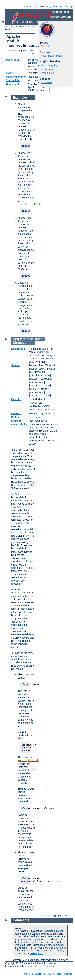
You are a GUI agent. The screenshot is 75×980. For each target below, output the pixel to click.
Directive (20, 343)
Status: (10, 73)
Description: (13, 60)
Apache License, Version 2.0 (40, 966)
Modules (28, 7)
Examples (46, 46)
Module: (16, 421)
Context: (16, 413)
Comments (47, 82)
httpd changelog (49, 65)
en (31, 51)
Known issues (48, 69)
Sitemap (68, 7)
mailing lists (36, 953)
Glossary (58, 7)
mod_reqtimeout (28, 760)
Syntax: (16, 365)
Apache (9, 27)
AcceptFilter (20, 593)
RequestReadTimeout (51, 56)
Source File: (13, 80)
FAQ (49, 7)
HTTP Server (22, 27)
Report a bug (48, 73)
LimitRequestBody (30, 204)
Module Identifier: (16, 77)
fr (33, 54)
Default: (16, 399)
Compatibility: (14, 84)
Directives (40, 7)
